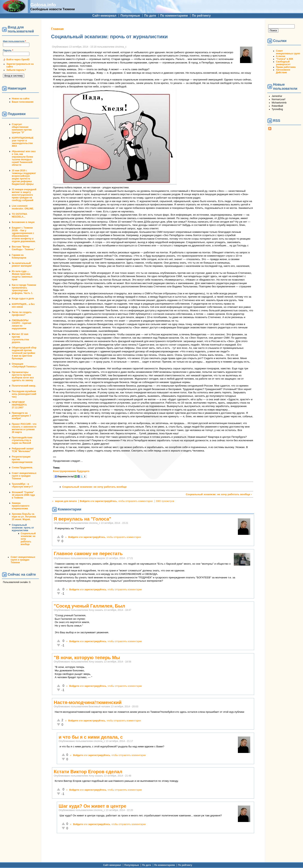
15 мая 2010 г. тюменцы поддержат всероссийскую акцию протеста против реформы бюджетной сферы (24, 177)
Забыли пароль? (16, 70)
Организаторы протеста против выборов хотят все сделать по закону (23, 376)
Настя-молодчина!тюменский (88, 702)
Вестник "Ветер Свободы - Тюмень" (23, 248)
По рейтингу (201, 16)
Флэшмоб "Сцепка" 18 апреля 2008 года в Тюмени (23, 495)
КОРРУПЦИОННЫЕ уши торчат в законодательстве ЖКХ (23, 142)
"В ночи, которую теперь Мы (87, 658)
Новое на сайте (21, 99)
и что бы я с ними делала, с (91, 737)
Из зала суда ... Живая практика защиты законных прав (22, 275)
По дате (150, 16)
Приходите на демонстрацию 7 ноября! (21, 416)
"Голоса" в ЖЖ (284, 59)
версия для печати (66, 501)
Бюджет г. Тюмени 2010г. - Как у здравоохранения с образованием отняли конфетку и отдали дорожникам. (24, 235)
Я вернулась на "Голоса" (82, 519)
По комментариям (174, 16)
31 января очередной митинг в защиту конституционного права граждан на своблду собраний (24, 195)
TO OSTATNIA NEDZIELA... (19, 215)
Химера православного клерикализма (21, 506)
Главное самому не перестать (88, 553)
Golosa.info (43, 5)
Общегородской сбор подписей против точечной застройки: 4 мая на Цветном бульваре (24, 353)
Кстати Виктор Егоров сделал (88, 772)
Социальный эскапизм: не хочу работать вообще (94, 487)
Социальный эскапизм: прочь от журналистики (23, 528)
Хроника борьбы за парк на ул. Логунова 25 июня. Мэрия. (24, 517)
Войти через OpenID (18, 60)
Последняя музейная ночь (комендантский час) (24, 394)
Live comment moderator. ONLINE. (23, 207)
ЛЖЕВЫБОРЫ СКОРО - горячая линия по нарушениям (21, 324)
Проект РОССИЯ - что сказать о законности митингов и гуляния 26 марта (24, 428)
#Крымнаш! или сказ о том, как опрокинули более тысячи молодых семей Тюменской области (24, 158)
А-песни (281, 56)
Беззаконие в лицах (23, 222)
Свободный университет (283, 63)
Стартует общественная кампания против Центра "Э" (22, 128)
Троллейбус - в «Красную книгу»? (22, 485)
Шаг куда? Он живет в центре (92, 806)
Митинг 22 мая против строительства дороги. (20, 338)
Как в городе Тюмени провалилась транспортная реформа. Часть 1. (24, 289)
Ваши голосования (23, 102)
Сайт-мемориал (104, 16)
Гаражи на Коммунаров (19, 256)
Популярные (130, 16)
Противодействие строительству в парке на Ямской (22, 440)
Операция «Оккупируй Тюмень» (24, 365)
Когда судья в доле (23, 299)
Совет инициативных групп (288, 52)
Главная (57, 29)
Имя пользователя (14, 41)
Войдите (85, 501)
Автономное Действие (283, 71)
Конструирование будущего (71, 471)
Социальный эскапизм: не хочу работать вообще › (219, 494)
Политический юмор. (24, 386)
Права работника (286, 67)
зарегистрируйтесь (106, 501)
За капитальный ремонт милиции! (22, 265)
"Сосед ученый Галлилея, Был (89, 606)
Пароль (8, 50)
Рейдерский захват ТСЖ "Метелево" (23, 450)
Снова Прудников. (22, 468)
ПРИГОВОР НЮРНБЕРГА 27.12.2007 (19, 405)
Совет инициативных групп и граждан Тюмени (24, 476)
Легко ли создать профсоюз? (22, 314)
